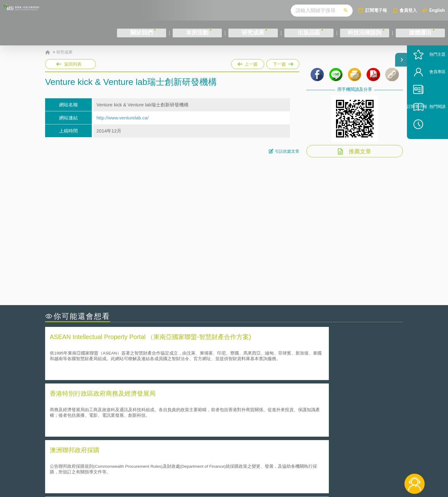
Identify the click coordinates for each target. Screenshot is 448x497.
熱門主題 (427, 79)
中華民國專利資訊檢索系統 (78, 403)
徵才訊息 (264, 463)
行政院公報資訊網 (247, 429)
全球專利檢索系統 (247, 412)
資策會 (313, 463)
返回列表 (73, 64)
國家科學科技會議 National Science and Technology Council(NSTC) (301, 403)
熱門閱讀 (427, 131)
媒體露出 (420, 33)
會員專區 (427, 96)
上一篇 (248, 63)
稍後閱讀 (430, 148)
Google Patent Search (73, 412)
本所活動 (197, 33)
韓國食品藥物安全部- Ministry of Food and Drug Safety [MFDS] (115, 420)
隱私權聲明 (228, 463)
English (437, 10)
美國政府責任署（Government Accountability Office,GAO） (111, 429)
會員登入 (408, 10)
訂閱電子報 (376, 10)
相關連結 (349, 463)
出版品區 (309, 33)
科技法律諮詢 (365, 33)
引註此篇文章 (287, 151)
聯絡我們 (226, 471)
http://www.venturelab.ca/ (123, 118)
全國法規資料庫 (245, 420)
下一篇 (283, 63)
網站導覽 (264, 471)
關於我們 (142, 33)
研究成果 (253, 33)
